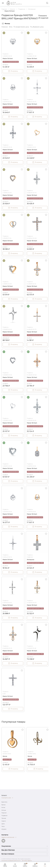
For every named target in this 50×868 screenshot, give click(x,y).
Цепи (3, 824)
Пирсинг (4, 813)
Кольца (4, 810)
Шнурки (4, 829)
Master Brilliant (8, 59)
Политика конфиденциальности (11, 861)
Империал (31, 560)
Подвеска (5, 54)
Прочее (4, 818)
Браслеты (4, 802)
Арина (5, 756)
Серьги (4, 821)
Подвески (4, 816)
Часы (3, 826)
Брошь (4, 805)
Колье (3, 807)
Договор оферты (27, 861)
